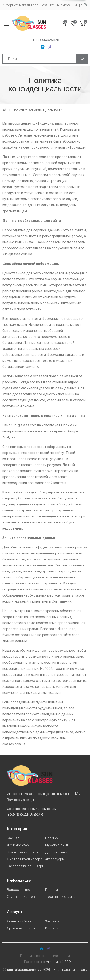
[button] (83, 24)
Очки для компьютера (25, 859)
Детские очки (56, 852)
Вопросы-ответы (20, 890)
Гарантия (52, 890)
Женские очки (18, 845)
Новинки (52, 838)
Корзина (52, 928)
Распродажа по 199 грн (25, 866)
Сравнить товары (21, 928)
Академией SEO (58, 962)
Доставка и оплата (60, 896)
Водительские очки (22, 852)
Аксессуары (55, 859)
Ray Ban (13, 838)
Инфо (79, 5)
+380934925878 (46, 40)
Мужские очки (57, 845)
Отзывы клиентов (21, 896)
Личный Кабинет (20, 921)
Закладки (52, 921)
